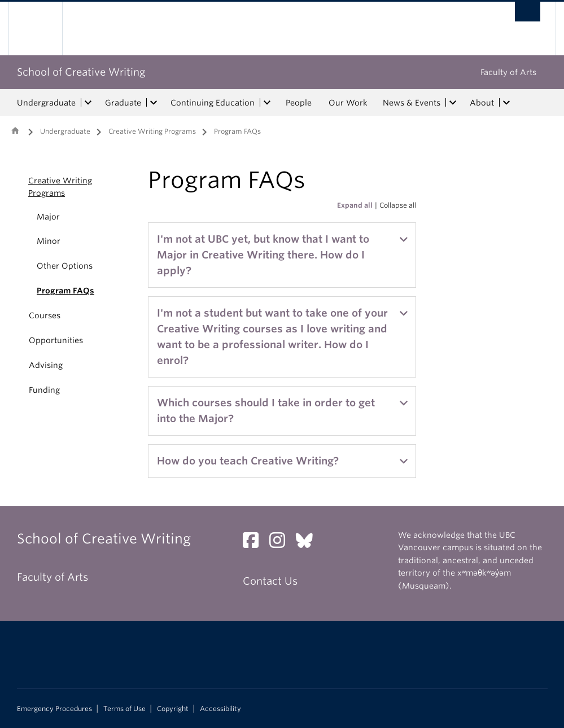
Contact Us (270, 581)
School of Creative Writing (81, 72)
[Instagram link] (281, 543)
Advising (46, 365)
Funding (44, 390)
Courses (45, 315)
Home (15, 130)
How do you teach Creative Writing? (248, 461)
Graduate (123, 103)
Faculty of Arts (508, 72)
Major (48, 217)
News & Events (412, 103)
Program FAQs (65, 291)
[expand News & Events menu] (453, 103)
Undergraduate (46, 103)
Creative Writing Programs (152, 131)
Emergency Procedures (54, 709)
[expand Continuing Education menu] (268, 103)
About (482, 103)
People (299, 103)
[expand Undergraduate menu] (89, 103)
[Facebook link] (255, 543)
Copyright (173, 709)
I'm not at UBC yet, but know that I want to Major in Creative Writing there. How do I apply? (263, 255)
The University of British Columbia (44, 28)
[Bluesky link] (309, 543)
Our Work (348, 103)
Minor (49, 241)
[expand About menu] (507, 103)
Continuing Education (213, 103)
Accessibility (220, 709)
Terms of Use (124, 709)
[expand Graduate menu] (154, 103)
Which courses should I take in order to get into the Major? (266, 411)
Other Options (65, 266)
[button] (16, 187)
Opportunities (56, 340)
